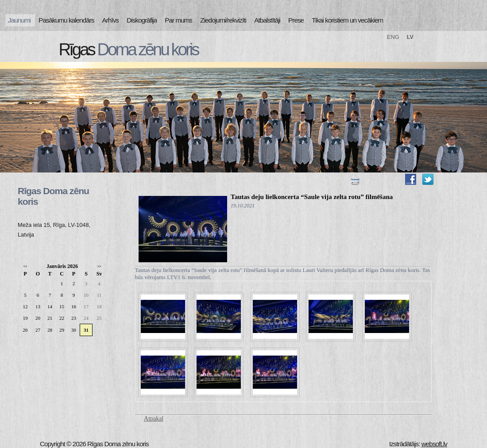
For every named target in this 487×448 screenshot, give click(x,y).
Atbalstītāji (267, 20)
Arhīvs (111, 20)
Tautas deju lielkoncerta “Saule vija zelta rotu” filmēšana (312, 197)
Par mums (178, 20)
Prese (296, 20)
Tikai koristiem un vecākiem (347, 20)
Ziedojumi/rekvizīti (223, 20)
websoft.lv (434, 444)
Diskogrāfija (142, 20)
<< (25, 266)
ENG (393, 37)
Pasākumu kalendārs (66, 20)
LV (410, 37)
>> (99, 266)
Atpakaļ (154, 419)
